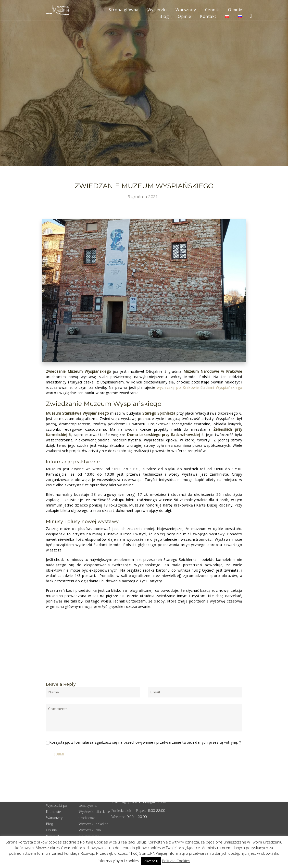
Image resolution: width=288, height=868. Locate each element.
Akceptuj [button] (151, 861)
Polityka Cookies (176, 861)
